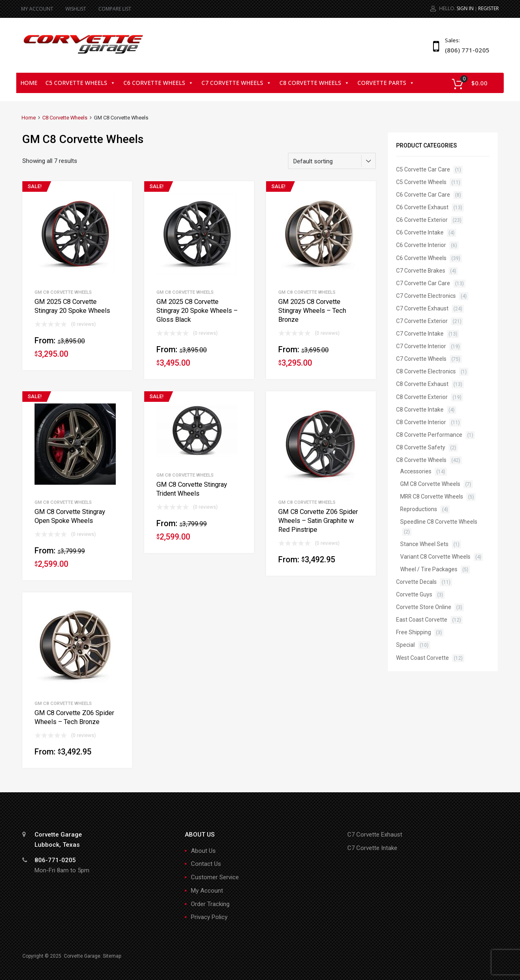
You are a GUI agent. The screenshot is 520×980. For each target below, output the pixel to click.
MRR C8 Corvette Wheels (432, 497)
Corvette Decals (416, 582)
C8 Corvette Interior (421, 422)
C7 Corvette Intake (420, 334)
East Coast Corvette (422, 620)
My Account (207, 891)
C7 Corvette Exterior (422, 321)
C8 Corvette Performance (429, 435)
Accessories (416, 471)
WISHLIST (76, 9)
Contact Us (206, 864)
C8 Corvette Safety (421, 447)
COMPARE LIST (115, 9)
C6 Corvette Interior (421, 245)
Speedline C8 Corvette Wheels (439, 522)
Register (489, 8)
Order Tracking (210, 904)
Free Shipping (414, 632)
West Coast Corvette (422, 658)
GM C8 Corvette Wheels (63, 292)
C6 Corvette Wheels (158, 83)
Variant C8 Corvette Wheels (435, 557)
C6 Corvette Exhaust (422, 207)
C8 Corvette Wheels (314, 83)
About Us (203, 851)
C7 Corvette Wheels (236, 83)
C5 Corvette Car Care (423, 169)
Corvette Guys (414, 594)
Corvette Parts (386, 83)
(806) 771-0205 (465, 50)
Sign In (465, 8)
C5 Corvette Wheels (80, 83)
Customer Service (215, 877)
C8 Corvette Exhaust (422, 384)
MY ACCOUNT (37, 9)
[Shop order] (332, 161)
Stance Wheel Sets (424, 544)
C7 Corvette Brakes (421, 271)
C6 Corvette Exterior (422, 220)
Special (405, 645)
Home (29, 83)
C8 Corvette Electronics (426, 371)
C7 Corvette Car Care (423, 283)
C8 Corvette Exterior (422, 397)
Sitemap (112, 956)
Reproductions (419, 509)
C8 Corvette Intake (420, 410)
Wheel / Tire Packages (429, 569)
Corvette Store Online (424, 607)
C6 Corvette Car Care (423, 195)
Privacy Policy (209, 917)
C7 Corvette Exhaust (422, 308)
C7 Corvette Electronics (426, 296)
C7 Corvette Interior (421, 346)
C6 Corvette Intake (420, 232)
